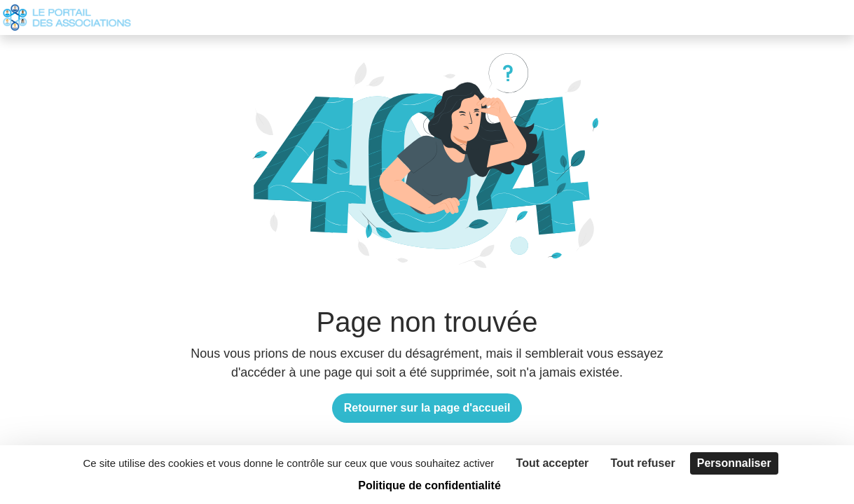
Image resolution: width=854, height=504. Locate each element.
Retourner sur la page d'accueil (427, 408)
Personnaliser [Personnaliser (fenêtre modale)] (734, 463)
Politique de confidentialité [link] (429, 485)
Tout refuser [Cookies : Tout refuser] (642, 463)
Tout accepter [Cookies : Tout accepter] (553, 463)
